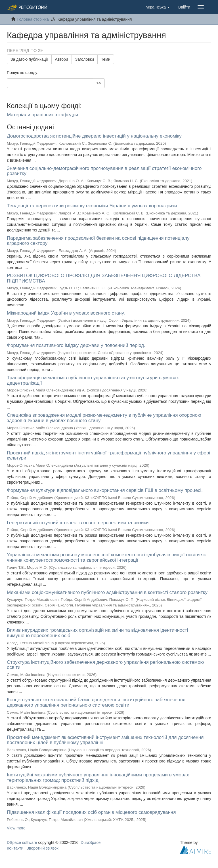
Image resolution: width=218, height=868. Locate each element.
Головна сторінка (33, 19)
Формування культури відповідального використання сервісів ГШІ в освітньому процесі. (105, 490)
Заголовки (85, 59)
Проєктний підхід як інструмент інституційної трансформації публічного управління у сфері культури (108, 456)
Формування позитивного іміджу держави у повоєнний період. (76, 345)
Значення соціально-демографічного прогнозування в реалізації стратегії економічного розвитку (104, 171)
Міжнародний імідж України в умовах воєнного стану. (66, 313)
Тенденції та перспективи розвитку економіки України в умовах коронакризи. (93, 206)
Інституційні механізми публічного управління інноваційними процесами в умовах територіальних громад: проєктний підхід (98, 778)
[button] (158, 7)
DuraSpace (91, 842)
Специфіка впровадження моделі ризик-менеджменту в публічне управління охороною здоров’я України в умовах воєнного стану (104, 418)
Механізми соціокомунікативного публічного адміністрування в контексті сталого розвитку (107, 592)
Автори (62, 59)
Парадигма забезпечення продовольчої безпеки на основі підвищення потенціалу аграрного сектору (98, 241)
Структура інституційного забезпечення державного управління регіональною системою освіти (105, 665)
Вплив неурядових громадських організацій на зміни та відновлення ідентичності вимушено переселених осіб (97, 633)
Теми (106, 59)
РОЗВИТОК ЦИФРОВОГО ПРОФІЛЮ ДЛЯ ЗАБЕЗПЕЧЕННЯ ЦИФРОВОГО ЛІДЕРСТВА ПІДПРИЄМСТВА (104, 278)
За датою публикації (29, 59)
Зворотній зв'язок (43, 848)
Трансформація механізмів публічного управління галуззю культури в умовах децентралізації (93, 380)
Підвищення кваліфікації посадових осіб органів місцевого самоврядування (91, 812)
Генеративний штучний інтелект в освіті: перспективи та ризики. (78, 523)
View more (16, 828)
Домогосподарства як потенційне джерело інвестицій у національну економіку (94, 136)
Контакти (15, 848)
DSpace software (22, 842)
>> (99, 83)
